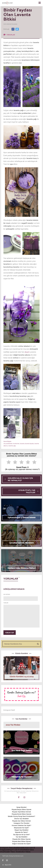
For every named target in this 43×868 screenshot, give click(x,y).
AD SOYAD (7, 594)
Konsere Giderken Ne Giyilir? (21, 825)
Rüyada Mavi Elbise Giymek (21, 841)
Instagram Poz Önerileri (21, 823)
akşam (27, 352)
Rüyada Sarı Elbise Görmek (21, 821)
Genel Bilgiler (7, 441)
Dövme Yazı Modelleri (22, 819)
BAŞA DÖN (7, 865)
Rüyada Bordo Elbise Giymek (22, 814)
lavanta (22, 443)
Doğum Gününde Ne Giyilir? (21, 844)
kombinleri (16, 443)
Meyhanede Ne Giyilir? (22, 828)
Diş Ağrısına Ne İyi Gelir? (21, 835)
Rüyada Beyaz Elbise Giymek (21, 810)
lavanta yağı (12, 446)
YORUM (6, 603)
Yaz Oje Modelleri (22, 837)
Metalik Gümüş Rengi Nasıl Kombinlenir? (21, 816)
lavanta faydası (29, 443)
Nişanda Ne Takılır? (21, 832)
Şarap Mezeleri (21, 807)
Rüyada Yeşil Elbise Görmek (21, 812)
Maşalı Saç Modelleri (21, 830)
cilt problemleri (8, 443)
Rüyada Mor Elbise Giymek (22, 839)
